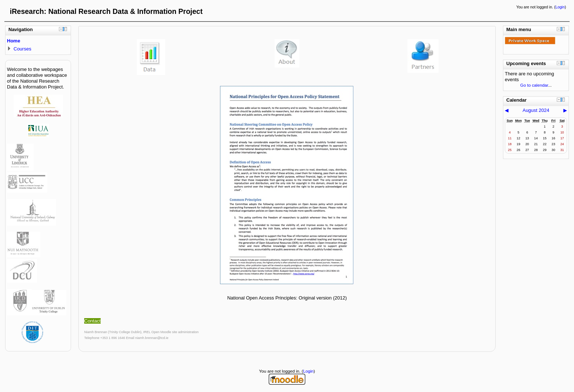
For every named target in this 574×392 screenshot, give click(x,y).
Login (560, 7)
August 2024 (536, 110)
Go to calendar (534, 85)
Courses (22, 49)
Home (14, 41)
